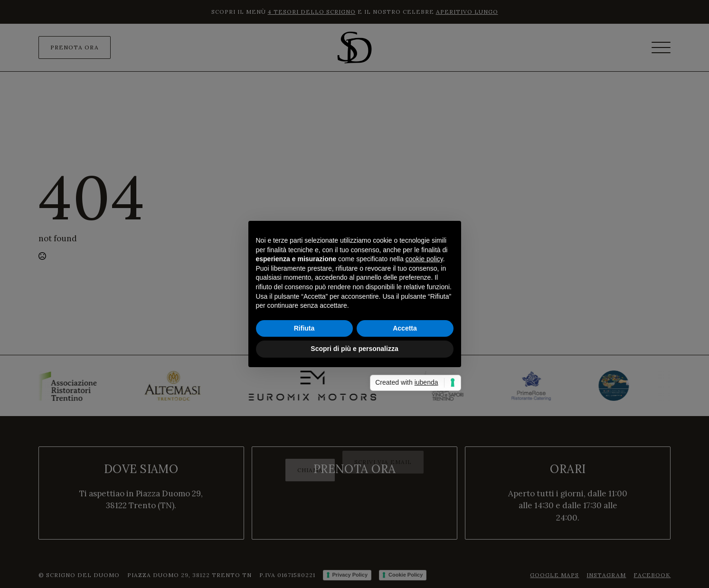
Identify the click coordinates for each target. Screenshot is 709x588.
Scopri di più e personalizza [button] (354, 349)
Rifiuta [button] (304, 328)
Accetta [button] (405, 328)
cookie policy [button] (424, 259)
